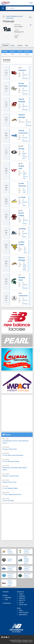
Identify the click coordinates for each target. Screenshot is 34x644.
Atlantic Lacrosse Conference (10, 551)
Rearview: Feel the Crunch (11, 476)
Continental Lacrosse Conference (27, 551)
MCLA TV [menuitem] (22, 600)
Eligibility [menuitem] (22, 596)
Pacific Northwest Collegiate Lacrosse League (26, 560)
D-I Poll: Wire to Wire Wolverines (13, 455)
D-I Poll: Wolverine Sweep (11, 461)
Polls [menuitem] (6, 600)
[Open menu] (3, 8)
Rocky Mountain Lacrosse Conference (11, 568)
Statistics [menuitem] (22, 598)
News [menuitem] (21, 610)
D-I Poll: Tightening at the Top (12, 494)
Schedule (5, 45)
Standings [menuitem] (8, 597)
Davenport (22, 70)
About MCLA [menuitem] (23, 615)
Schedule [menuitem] (6, 592)
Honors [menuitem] (21, 602)
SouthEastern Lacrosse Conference (27, 568)
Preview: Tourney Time (10, 449)
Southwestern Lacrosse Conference (11, 575)
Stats (27, 45)
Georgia (21, 149)
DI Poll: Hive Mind (8, 501)
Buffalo (23, 229)
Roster (13, 45)
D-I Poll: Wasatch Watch (10, 488)
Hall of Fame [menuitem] (23, 605)
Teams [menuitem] (21, 594)
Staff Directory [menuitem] (24, 612)
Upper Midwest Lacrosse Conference (27, 575)
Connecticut (23, 296)
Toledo (23, 197)
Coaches (20, 45)
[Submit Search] (8, 8)
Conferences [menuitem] (7, 603)
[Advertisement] (17, 413)
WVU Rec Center (26, 251)
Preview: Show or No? (9, 482)
